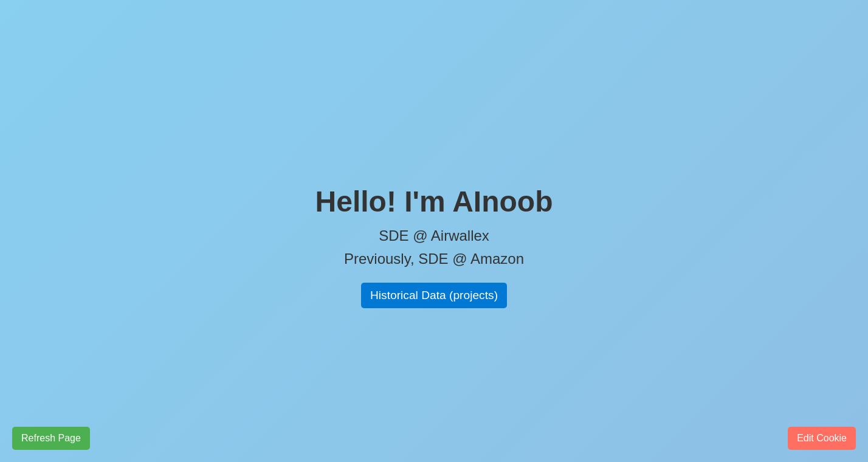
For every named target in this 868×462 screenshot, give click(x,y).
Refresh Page (51, 438)
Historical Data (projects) (434, 295)
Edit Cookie (822, 438)
